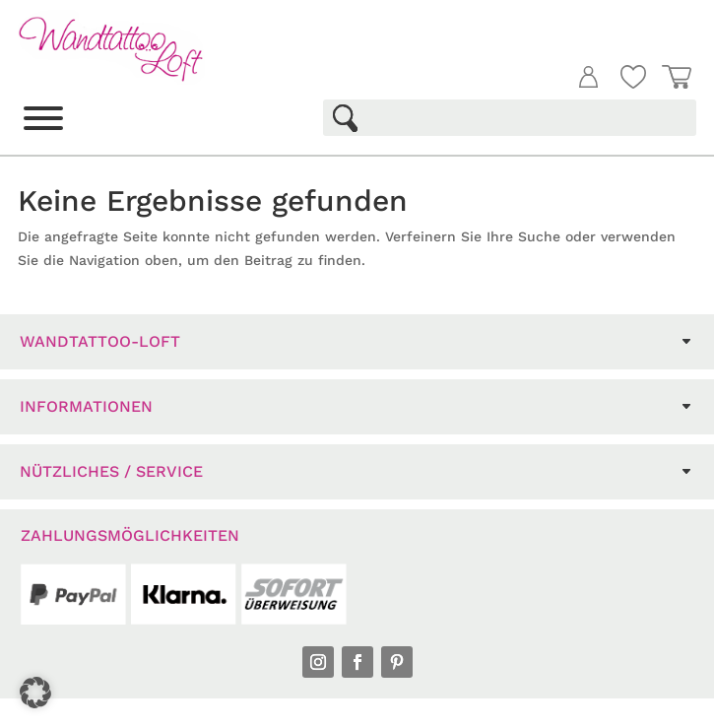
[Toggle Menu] (43, 118)
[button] (35, 693)
